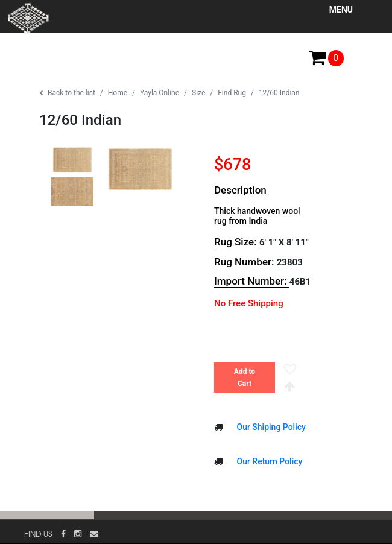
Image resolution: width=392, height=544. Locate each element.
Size (198, 93)
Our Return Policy (268, 461)
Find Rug (232, 93)
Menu (341, 10)
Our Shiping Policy (270, 427)
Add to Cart (245, 378)
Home (118, 93)
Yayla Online (160, 93)
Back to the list (67, 93)
